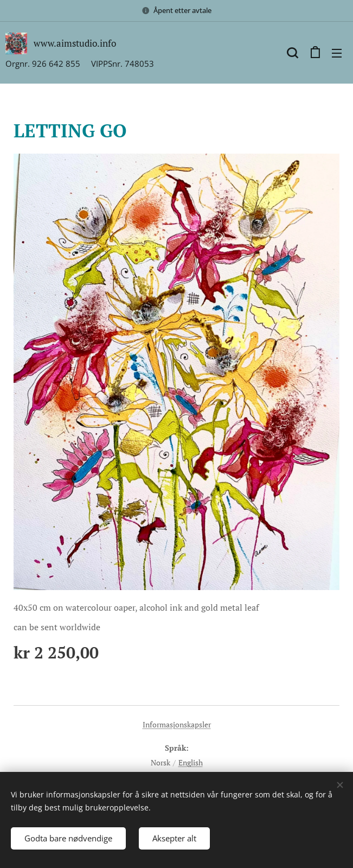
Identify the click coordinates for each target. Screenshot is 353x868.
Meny (337, 53)
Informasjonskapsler (177, 724)
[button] (292, 53)
